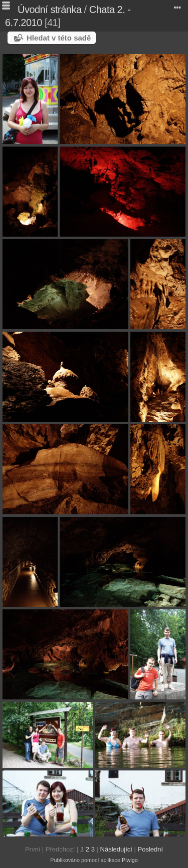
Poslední (151, 849)
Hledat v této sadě (59, 38)
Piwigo (130, 860)
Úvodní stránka (50, 10)
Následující (116, 849)
